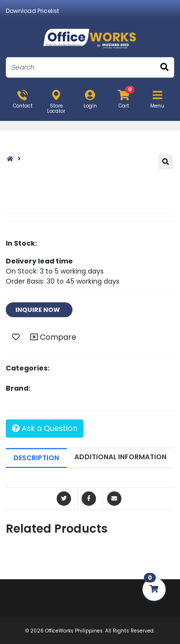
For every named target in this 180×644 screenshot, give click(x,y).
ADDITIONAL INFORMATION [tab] (120, 457)
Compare (53, 337)
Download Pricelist (32, 11)
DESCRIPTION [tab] (36, 458)
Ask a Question (45, 428)
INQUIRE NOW (39, 310)
